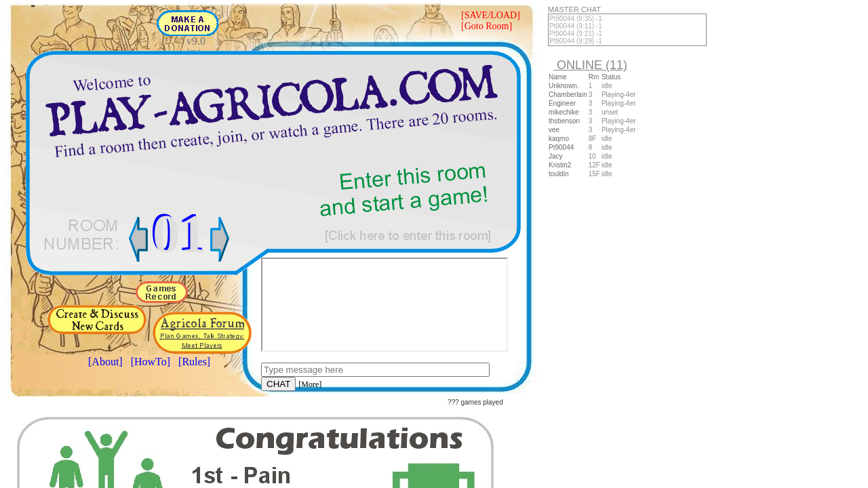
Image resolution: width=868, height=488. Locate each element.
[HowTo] (151, 362)
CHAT (278, 384)
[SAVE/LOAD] (491, 15)
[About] (105, 362)
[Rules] (194, 362)
